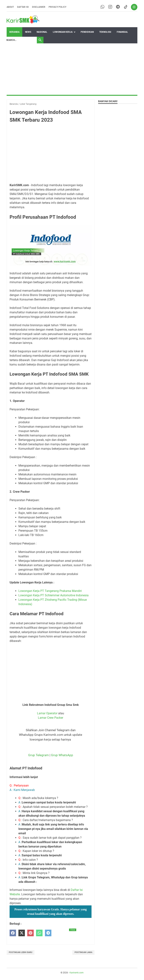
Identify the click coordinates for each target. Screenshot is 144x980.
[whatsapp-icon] (102, 7)
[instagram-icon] (110, 7)
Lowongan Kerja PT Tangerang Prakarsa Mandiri (50, 591)
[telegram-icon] (118, 7)
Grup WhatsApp (62, 755)
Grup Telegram (38, 755)
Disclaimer (39, 7)
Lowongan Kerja (63, 32)
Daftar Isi (23, 7)
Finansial (122, 32)
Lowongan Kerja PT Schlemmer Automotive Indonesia (53, 595)
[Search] (21, 40)
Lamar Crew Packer (51, 718)
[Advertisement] (72, 69)
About (10, 7)
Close (73, 930)
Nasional (42, 32)
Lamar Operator (47, 713)
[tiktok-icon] (125, 7)
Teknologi (105, 32)
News (28, 32)
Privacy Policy (57, 7)
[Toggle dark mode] (134, 7)
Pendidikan (87, 32)
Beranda (14, 32)
